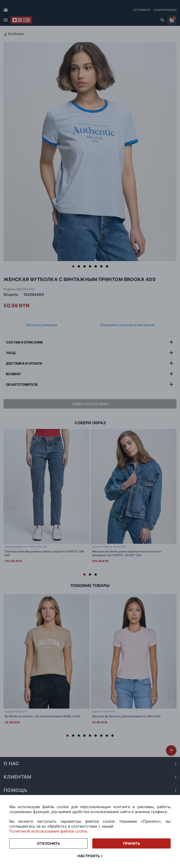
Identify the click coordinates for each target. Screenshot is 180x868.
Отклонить (49, 843)
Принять (132, 843)
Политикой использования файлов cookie (48, 831)
